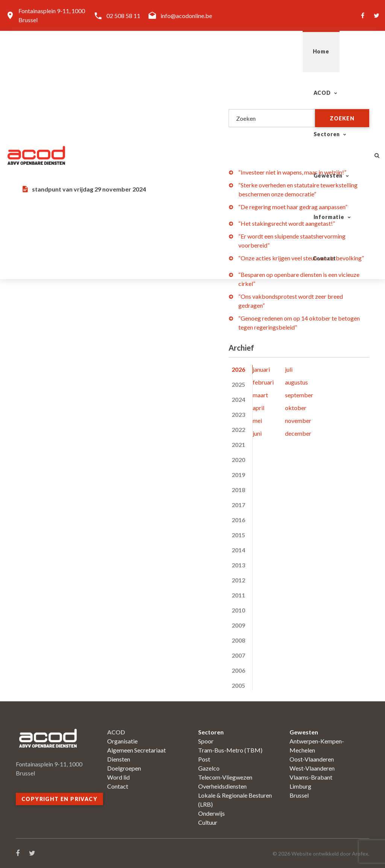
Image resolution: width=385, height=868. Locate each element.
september (299, 395)
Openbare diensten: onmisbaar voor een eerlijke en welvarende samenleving (116, 119)
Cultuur (208, 822)
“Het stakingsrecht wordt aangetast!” (287, 223)
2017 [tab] (238, 505)
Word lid (118, 777)
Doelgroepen (124, 768)
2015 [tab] (238, 535)
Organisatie (122, 741)
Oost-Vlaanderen (312, 759)
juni (257, 433)
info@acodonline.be (186, 16)
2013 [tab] (238, 565)
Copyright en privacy (59, 799)
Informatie (285, 51)
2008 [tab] (238, 640)
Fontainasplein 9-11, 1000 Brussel (52, 15)
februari (263, 382)
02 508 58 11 (123, 16)
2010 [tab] (238, 610)
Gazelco (209, 768)
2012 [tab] (238, 580)
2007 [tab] (238, 655)
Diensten (119, 759)
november (298, 420)
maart (260, 395)
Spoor (206, 741)
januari (261, 369)
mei (257, 420)
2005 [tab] (238, 685)
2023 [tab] (238, 414)
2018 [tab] (238, 490)
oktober (296, 408)
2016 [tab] (238, 520)
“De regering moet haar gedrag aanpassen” (293, 207)
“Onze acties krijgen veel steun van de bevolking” (301, 258)
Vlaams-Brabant (311, 777)
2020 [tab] (238, 460)
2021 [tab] (238, 445)
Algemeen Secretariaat (136, 750)
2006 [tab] (238, 670)
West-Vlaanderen (312, 768)
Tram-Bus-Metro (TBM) (230, 750)
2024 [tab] (238, 399)
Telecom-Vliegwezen (225, 777)
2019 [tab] (238, 475)
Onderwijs (211, 813)
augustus (296, 382)
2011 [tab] (238, 595)
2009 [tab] (238, 625)
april (258, 408)
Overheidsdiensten (222, 786)
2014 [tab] (238, 550)
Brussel (299, 795)
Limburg (300, 786)
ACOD (118, 51)
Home (80, 51)
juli (289, 369)
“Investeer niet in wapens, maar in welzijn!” (292, 172)
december (298, 433)
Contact (341, 51)
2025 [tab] (238, 384)
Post (204, 759)
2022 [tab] (238, 429)
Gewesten (226, 51)
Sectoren (169, 51)
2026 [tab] (238, 369)
